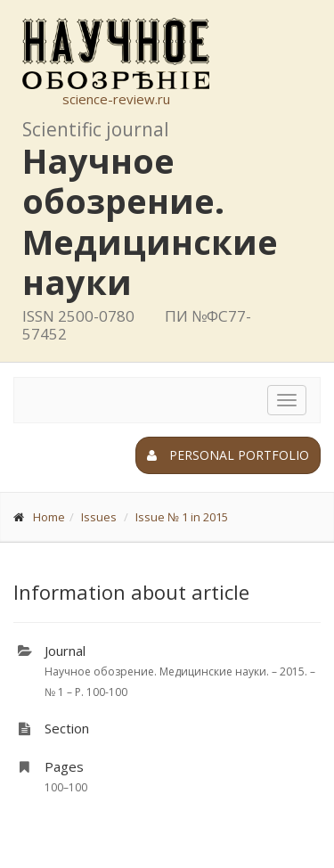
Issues (99, 517)
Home (49, 517)
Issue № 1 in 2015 (182, 517)
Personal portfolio (228, 455)
